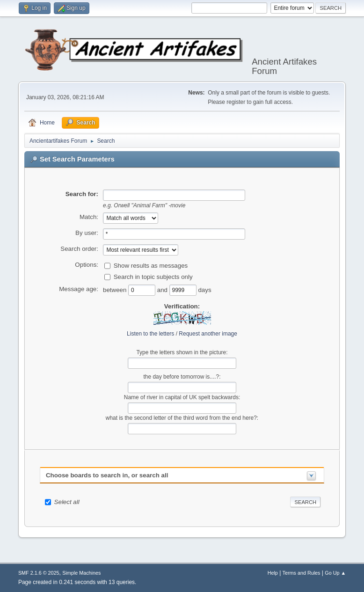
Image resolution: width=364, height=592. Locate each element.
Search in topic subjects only (153, 277)
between (116, 290)
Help (273, 573)
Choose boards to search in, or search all (107, 475)
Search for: (82, 194)
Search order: (79, 249)
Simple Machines (81, 573)
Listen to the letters (150, 334)
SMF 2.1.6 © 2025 (39, 573)
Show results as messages (151, 266)
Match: (89, 217)
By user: (87, 233)
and (163, 290)
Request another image (208, 334)
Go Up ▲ (335, 573)
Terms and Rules (302, 573)
